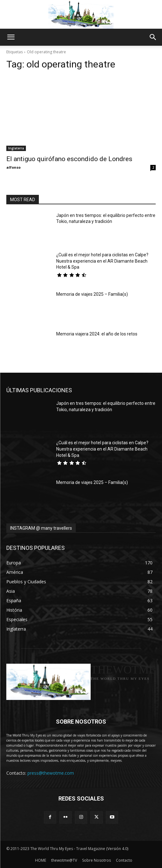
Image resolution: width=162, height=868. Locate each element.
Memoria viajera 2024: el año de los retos (97, 334)
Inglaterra (16, 148)
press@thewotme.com (51, 773)
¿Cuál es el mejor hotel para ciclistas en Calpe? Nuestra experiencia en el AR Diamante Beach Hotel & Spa (102, 261)
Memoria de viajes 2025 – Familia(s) (92, 294)
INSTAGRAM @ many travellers (41, 528)
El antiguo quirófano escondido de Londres (69, 159)
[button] (11, 37)
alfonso (13, 167)
